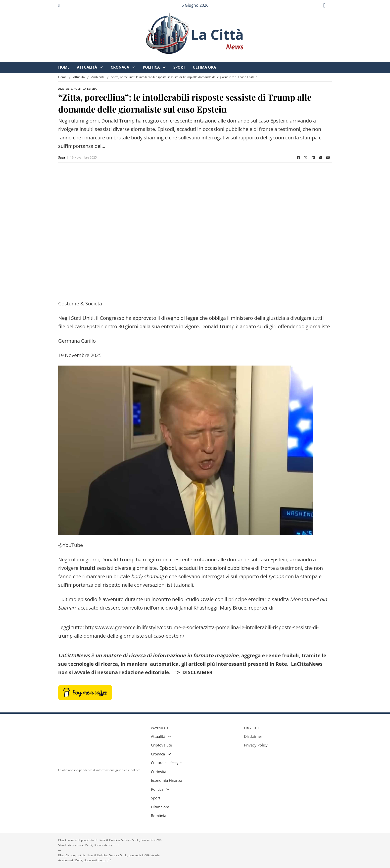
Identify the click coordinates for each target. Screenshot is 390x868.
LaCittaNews (74, 655)
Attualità (141, 58)
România (159, 816)
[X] (306, 158)
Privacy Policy (256, 745)
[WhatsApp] (321, 158)
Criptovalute (161, 745)
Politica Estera (85, 89)
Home (118, 58)
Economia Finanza (167, 780)
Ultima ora (259, 58)
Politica (205, 58)
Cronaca (174, 58)
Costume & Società (80, 304)
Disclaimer (253, 736)
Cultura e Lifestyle (166, 763)
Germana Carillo (77, 341)
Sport (234, 58)
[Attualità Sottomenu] (156, 59)
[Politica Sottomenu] (218, 59)
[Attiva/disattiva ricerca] (324, 5)
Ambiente (98, 77)
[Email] (328, 158)
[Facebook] (298, 158)
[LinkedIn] (313, 158)
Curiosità (159, 772)
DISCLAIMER (197, 672)
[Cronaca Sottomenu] (188, 59)
